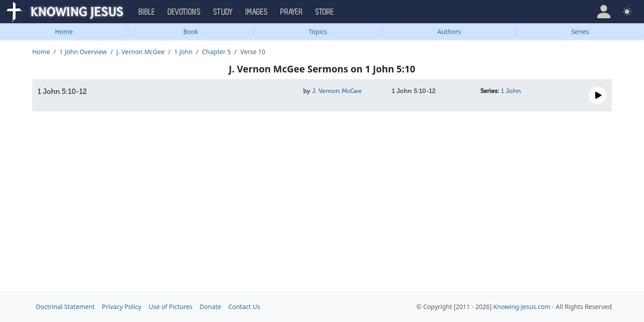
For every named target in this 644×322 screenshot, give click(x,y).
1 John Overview (83, 52)
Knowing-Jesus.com (522, 307)
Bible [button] (147, 12)
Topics (318, 32)
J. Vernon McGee (140, 52)
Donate (210, 307)
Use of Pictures (170, 307)
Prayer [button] (292, 12)
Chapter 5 (216, 52)
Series (580, 32)
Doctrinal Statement (65, 307)
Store (325, 12)
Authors (449, 32)
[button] (604, 12)
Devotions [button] (184, 12)
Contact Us (244, 307)
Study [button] (223, 12)
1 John (183, 52)
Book (191, 32)
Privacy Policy (122, 307)
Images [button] (257, 12)
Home (64, 32)
